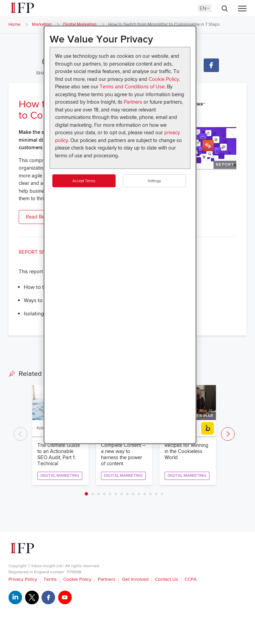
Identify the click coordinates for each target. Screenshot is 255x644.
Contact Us (167, 579)
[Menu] (242, 9)
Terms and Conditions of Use (132, 87)
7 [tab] (122, 494)
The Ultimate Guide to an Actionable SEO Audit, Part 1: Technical (59, 454)
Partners (133, 102)
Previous (20, 434)
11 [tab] (145, 494)
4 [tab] (104, 494)
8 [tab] (127, 494)
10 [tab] (139, 494)
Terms (50, 579)
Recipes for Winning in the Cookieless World (186, 451)
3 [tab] (98, 494)
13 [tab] (156, 494)
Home (14, 24)
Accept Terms (84, 181)
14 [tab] (162, 494)
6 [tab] (116, 494)
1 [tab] (86, 494)
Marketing (42, 24)
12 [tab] (150, 494)
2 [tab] (93, 494)
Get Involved (135, 579)
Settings (154, 181)
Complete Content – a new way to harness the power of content (123, 454)
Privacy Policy (23, 579)
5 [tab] (110, 494)
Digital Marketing (80, 24)
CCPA (191, 579)
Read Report (40, 217)
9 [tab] (133, 494)
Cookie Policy (164, 79)
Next (228, 434)
